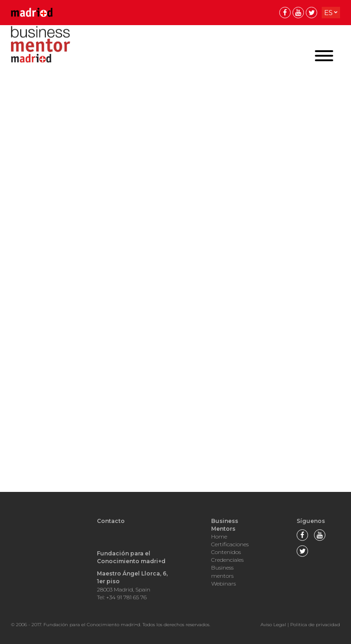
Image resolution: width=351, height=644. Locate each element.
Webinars (223, 583)
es (328, 13)
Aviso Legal (273, 625)
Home (219, 536)
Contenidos (226, 552)
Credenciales (227, 560)
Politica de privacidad (315, 625)
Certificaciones (230, 544)
